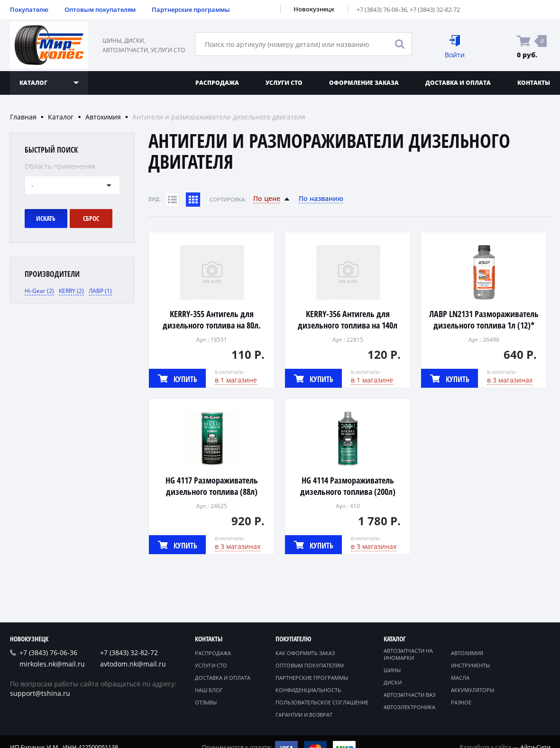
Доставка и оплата (458, 83)
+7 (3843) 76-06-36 (382, 9)
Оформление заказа (364, 83)
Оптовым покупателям (100, 9)
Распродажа (217, 83)
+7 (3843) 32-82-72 (435, 9)
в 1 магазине (236, 380)
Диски (393, 682)
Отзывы (206, 702)
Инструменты (470, 665)
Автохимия (103, 117)
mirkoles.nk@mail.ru (52, 664)
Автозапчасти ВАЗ (409, 695)
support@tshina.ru (40, 693)
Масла (460, 678)
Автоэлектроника (409, 707)
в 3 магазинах (510, 380)
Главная (23, 117)
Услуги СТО (284, 83)
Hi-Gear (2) (39, 291)
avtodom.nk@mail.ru (133, 664)
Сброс (91, 218)
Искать (46, 218)
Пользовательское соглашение (322, 702)
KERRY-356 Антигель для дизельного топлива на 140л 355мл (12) (348, 325)
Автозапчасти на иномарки (408, 654)
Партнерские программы (191, 9)
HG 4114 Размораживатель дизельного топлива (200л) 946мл (348, 492)
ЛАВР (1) (100, 291)
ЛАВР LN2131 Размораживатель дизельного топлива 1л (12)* (484, 319)
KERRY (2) (71, 291)
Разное (461, 702)
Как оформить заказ (305, 653)
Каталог (61, 117)
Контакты (209, 639)
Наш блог (209, 690)
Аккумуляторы (473, 690)
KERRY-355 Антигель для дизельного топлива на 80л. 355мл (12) (212, 325)
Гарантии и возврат (304, 715)
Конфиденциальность (308, 690)
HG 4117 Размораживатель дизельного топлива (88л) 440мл (212, 492)
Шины (392, 670)
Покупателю (29, 9)
